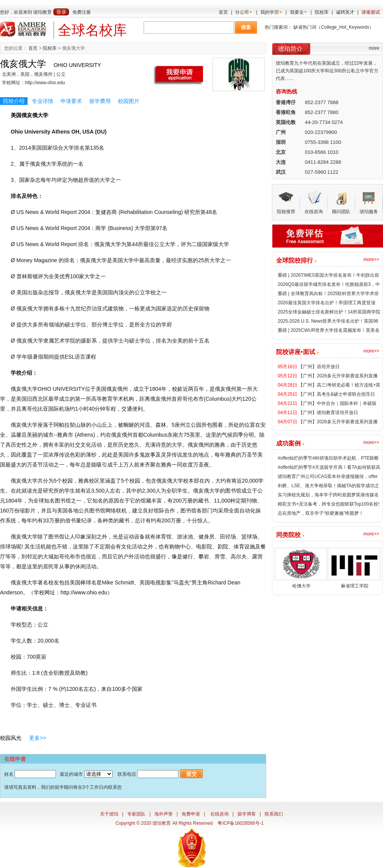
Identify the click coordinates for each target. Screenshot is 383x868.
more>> (371, 259)
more (374, 48)
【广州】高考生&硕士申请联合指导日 (337, 394)
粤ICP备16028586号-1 (241, 823)
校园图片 (129, 101)
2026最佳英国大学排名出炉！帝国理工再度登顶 (327, 303)
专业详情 (43, 101)
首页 (223, 12)
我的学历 (270, 12)
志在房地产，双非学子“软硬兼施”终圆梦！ (321, 513)
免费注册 (82, 12)
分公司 (242, 12)
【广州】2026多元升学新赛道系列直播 (338, 376)
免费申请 (191, 814)
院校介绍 (14, 101)
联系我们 (274, 814)
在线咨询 (219, 814)
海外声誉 (164, 814)
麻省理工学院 (355, 586)
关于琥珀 (109, 814)
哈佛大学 (301, 586)
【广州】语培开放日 (319, 367)
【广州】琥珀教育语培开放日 (328, 413)
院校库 (322, 12)
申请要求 (71, 101)
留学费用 (100, 101)
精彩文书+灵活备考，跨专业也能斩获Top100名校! (329, 504)
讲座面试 (371, 12)
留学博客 (247, 814)
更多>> (38, 738)
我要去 (297, 12)
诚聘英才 (345, 12)
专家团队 (136, 814)
